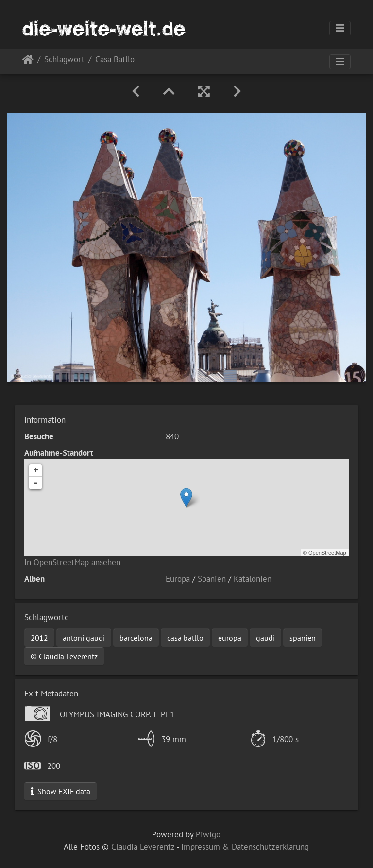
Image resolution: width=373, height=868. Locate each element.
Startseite (28, 61)
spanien (303, 638)
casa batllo (185, 638)
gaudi (265, 638)
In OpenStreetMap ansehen (72, 562)
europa (230, 638)
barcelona (136, 638)
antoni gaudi (84, 638)
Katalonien (253, 579)
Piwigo (208, 834)
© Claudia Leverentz (64, 656)
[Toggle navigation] (340, 28)
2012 (39, 638)
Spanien (212, 579)
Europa (178, 579)
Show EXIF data (60, 791)
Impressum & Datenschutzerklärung (245, 847)
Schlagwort (64, 60)
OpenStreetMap (327, 553)
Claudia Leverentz (143, 847)
